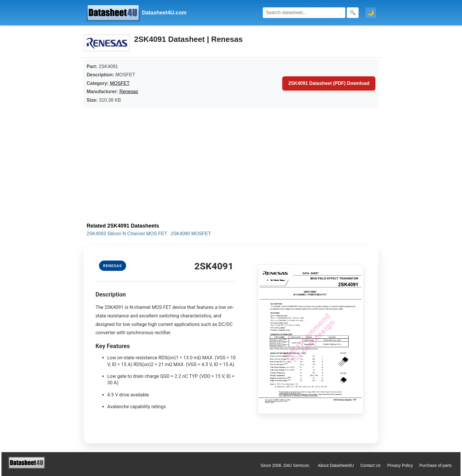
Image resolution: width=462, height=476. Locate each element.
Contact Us (371, 465)
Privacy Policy (400, 465)
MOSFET (120, 83)
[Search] (304, 13)
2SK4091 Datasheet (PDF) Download (329, 83)
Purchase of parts (435, 465)
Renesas (129, 92)
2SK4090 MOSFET (191, 234)
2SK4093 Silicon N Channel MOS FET (127, 234)
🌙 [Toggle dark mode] (371, 13)
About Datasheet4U (336, 465)
